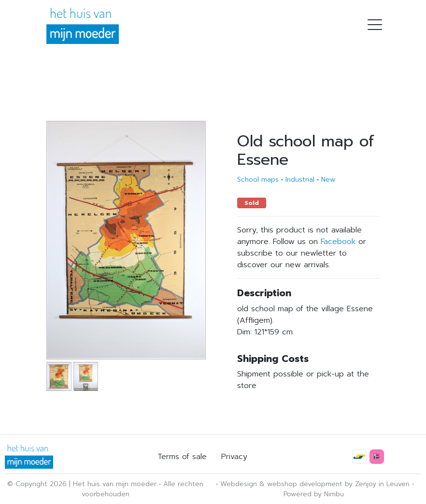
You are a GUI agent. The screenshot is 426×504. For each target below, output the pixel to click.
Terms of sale (182, 457)
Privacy (234, 457)
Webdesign (239, 484)
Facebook (338, 242)
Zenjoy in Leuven (382, 484)
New (328, 180)
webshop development (305, 484)
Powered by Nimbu (314, 494)
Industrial (300, 180)
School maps (258, 180)
